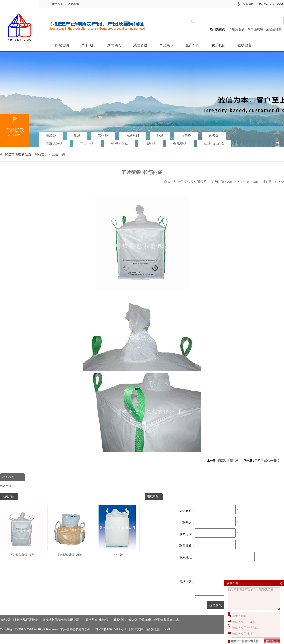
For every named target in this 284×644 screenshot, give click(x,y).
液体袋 (103, 134)
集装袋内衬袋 (214, 142)
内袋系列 (132, 134)
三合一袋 (87, 142)
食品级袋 (180, 142)
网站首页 (57, 4)
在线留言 (74, 4)
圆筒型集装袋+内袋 (70, 531)
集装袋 (51, 134)
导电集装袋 (237, 29)
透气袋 (214, 134)
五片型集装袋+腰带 (267, 461)
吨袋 (77, 134)
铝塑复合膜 (120, 142)
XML (168, 624)
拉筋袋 (186, 134)
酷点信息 (153, 624)
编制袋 (151, 142)
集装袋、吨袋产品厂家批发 (20, 614)
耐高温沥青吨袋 (228, 461)
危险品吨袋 (274, 29)
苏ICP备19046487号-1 (111, 624)
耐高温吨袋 (256, 29)
